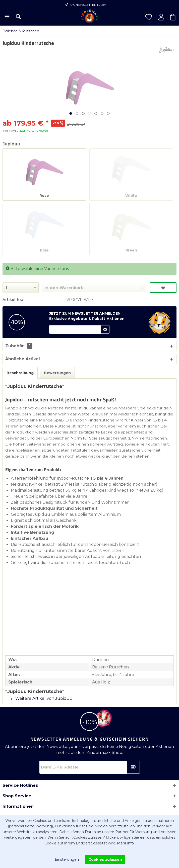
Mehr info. (126, 843)
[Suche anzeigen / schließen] (18, 17)
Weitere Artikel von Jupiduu (42, 698)
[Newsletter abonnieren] (133, 767)
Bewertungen (57, 373)
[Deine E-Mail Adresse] (90, 767)
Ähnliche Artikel (23, 359)
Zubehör (19, 346)
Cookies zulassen (105, 859)
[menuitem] (7, 17)
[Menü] (7, 17)
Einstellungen (67, 859)
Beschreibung (20, 373)
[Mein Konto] (161, 17)
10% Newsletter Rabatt (90, 5)
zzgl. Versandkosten (34, 131)
